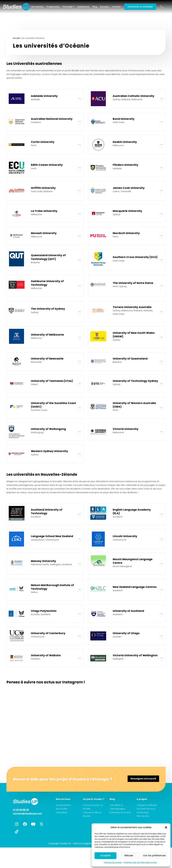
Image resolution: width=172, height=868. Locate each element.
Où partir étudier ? (94, 802)
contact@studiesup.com (27, 816)
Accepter (106, 855)
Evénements (87, 7)
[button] (166, 827)
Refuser (129, 855)
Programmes (57, 7)
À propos (108, 7)
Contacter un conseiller (144, 7)
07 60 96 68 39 (21, 812)
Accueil (16, 38)
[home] (20, 7)
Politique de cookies (113, 862)
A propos (142, 802)
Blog (98, 7)
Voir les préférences (154, 855)
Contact (120, 7)
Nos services (41, 7)
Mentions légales (83, 846)
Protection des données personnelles (140, 862)
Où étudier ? (72, 7)
